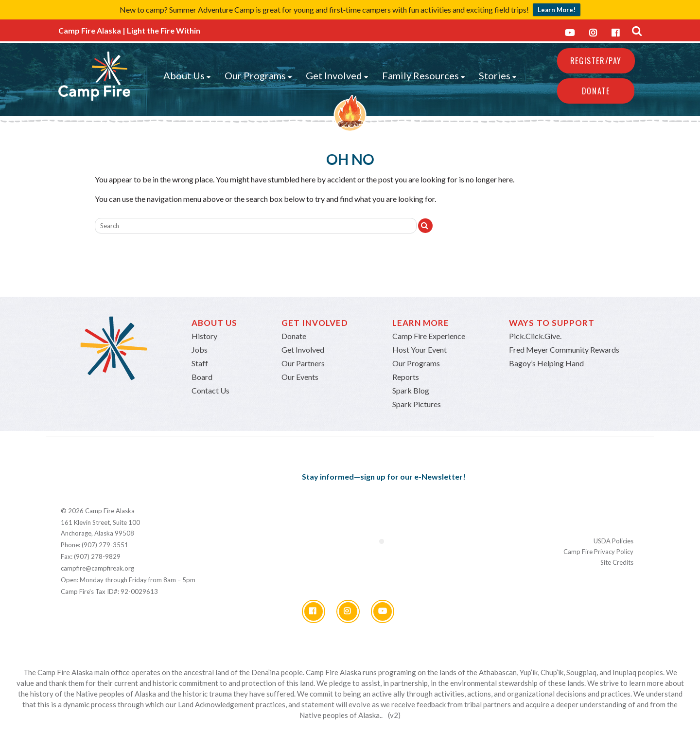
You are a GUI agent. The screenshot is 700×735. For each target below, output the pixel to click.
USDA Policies (613, 541)
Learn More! (557, 10)
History (204, 336)
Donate (596, 91)
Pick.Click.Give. (535, 336)
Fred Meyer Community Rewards (564, 350)
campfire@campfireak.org (97, 568)
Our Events (300, 377)
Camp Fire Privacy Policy (598, 552)
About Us (187, 75)
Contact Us (210, 390)
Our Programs (258, 75)
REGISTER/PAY (596, 61)
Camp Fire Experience (429, 336)
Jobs (200, 350)
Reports (406, 377)
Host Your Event (420, 350)
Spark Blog (411, 390)
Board (202, 377)
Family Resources (424, 75)
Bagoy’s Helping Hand (546, 363)
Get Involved (337, 75)
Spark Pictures (417, 404)
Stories (498, 75)
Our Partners (303, 363)
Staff (200, 363)
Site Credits (617, 562)
